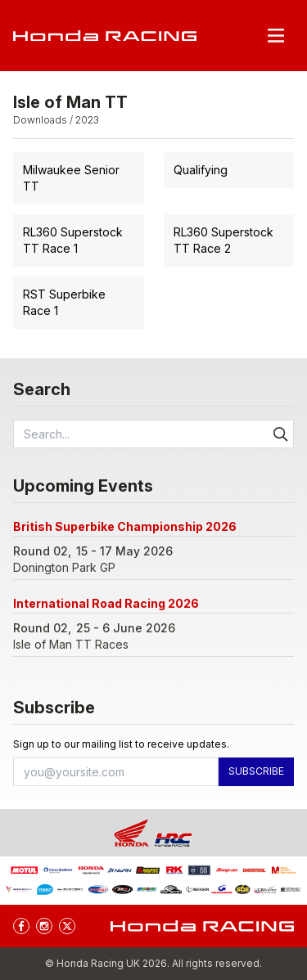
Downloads (40, 120)
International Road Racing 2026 (106, 603)
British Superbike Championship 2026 (125, 526)
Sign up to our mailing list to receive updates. (121, 744)
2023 (87, 120)
